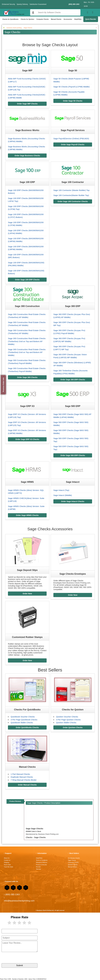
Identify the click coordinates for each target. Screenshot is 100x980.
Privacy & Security (41, 865)
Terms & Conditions (42, 860)
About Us (7, 858)
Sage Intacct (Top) (61, 490)
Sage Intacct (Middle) (63, 495)
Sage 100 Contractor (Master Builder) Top (71, 190)
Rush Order (7, 865)
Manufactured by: (42, 834)
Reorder (38, 867)
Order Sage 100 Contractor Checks (73, 201)
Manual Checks (56, 19)
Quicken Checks (73, 865)
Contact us (7, 860)
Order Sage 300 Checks (27, 377)
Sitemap (38, 869)
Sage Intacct (73, 482)
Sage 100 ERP (27, 182)
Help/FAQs (78, 19)
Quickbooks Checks (74, 858)
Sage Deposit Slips (27, 570)
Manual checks (72, 867)
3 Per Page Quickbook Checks (24, 720)
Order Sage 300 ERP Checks (73, 380)
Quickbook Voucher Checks (23, 717)
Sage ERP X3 (27, 406)
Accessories (68, 19)
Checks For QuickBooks (27, 710)
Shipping (7, 862)
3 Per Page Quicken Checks (68, 720)
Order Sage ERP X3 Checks (27, 439)
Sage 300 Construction (27, 306)
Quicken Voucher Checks (67, 717)
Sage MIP (27, 71)
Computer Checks (43, 19)
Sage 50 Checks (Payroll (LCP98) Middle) (71, 87)
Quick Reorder (91, 19)
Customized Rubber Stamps (27, 637)
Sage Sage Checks (34, 829)
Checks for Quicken (27, 19)
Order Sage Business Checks (27, 156)
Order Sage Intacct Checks (73, 501)
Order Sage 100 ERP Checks (27, 280)
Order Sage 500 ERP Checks (73, 455)
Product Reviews (15, 801)
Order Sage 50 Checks (73, 101)
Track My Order (9, 867)
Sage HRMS (27, 482)
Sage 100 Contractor (73, 182)
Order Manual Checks (27, 785)
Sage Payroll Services (73, 130)
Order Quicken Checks (73, 727)
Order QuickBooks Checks (27, 727)
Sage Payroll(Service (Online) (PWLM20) (71, 139)
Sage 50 (73, 71)
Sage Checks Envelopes (73, 574)
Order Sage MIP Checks (27, 104)
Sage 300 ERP (73, 306)
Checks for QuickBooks (10, 19)
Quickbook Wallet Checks (22, 722)
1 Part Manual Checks (20, 774)
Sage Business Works (27, 130)
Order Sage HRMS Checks (27, 515)
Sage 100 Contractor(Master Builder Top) (71, 195)
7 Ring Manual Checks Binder (24, 780)
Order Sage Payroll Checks (73, 145)
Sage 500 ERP (73, 406)
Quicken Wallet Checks (66, 722)
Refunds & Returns (42, 862)
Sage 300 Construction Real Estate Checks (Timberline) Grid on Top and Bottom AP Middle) (27, 341)
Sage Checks (72, 860)
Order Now (27, 594)
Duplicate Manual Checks (22, 777)
